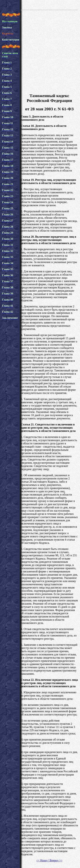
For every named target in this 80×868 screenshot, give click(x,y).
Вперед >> (56, 860)
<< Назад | (43, 860)
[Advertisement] (39, 51)
